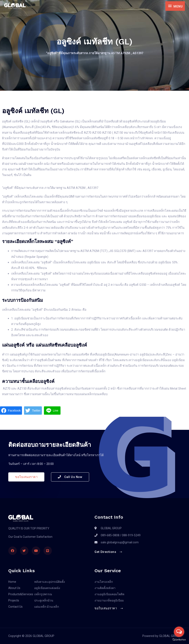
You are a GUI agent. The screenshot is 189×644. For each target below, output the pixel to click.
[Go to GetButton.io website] (179, 640)
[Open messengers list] (179, 632)
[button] (26, 477)
